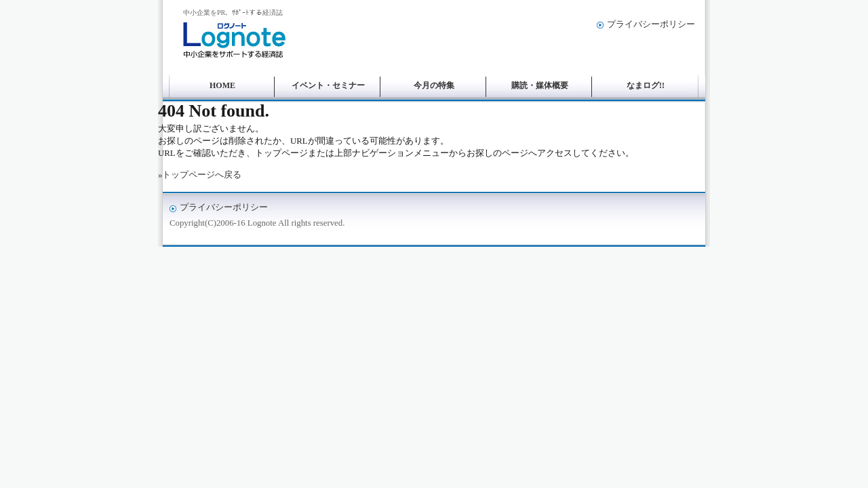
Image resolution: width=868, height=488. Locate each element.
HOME (222, 85)
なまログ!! (646, 85)
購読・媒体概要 (540, 85)
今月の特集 (434, 85)
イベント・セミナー (328, 85)
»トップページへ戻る (200, 175)
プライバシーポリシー (651, 24)
